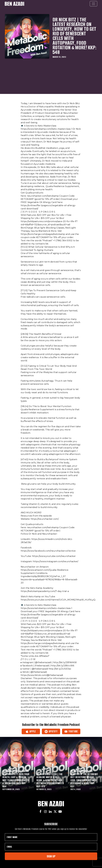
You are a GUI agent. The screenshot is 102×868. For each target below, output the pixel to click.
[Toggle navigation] (93, 4)
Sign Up (51, 856)
